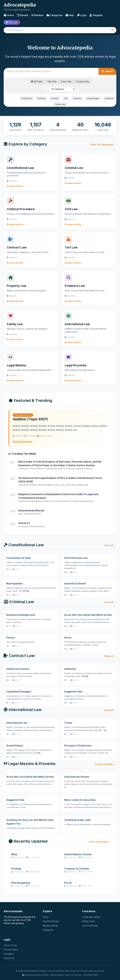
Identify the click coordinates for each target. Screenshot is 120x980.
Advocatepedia (20, 5)
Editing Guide (88, 921)
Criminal (55, 98)
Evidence (109, 98)
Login (82, 15)
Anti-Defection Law (76, 558)
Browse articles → (16, 186)
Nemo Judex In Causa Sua (80, 800)
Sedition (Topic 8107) (30, 419)
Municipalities (15, 583)
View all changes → (100, 842)
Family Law (60, 104)
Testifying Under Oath (77, 820)
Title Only (50, 82)
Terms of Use (10, 945)
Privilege (16, 869)
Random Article (50, 926)
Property (77, 98)
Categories (55, 15)
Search (107, 71)
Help (70, 15)
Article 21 (24, 523)
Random (37, 15)
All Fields (37, 82)
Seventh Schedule (75, 583)
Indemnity (70, 669)
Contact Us (9, 958)
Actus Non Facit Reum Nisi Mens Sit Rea (88, 615)
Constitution (26, 98)
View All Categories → (103, 145)
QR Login (12, 22)
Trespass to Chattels (77, 869)
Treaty (68, 723)
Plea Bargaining (21, 883)
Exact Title (65, 82)
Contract (41, 98)
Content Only (81, 82)
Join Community (90, 926)
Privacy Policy (11, 950)
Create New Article (91, 917)
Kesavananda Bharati (31, 510)
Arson (68, 638)
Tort (66, 98)
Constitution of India (18, 558)
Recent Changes (51, 921)
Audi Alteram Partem (77, 777)
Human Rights (93, 98)
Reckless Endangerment (21, 615)
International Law (17, 723)
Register (96, 15)
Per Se (68, 883)
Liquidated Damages (19, 692)
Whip (14, 854)
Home (9, 15)
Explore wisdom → (106, 764)
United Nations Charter (78, 854)
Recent (22, 15)
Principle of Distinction (78, 746)
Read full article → (24, 442)
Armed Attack (15, 746)
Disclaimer (9, 954)
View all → (110, 545)
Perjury (11, 638)
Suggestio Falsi (73, 692)
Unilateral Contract (18, 669)
